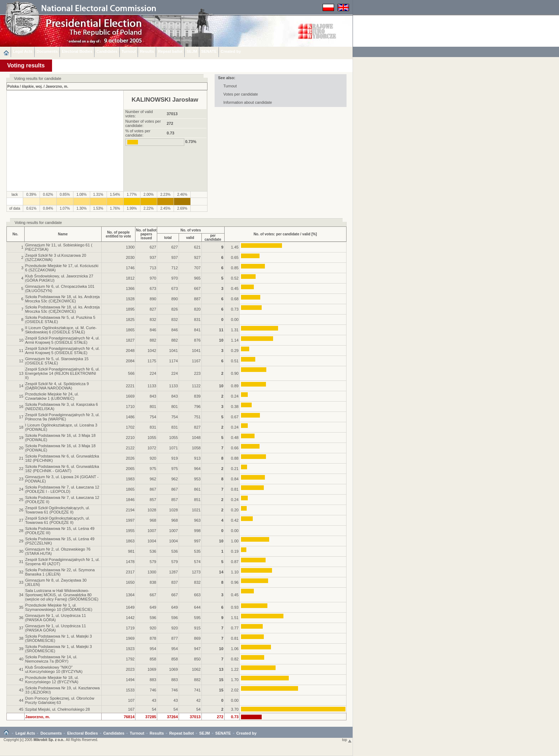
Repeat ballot (170, 51)
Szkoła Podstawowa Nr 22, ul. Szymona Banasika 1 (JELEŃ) (60, 572)
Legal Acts (23, 51)
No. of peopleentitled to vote (119, 234)
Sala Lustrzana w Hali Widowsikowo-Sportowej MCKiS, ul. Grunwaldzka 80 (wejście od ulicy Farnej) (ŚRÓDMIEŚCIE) (62, 595)
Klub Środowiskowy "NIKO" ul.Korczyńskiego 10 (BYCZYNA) (54, 669)
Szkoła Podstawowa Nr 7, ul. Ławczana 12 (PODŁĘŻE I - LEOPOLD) (62, 489)
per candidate (213, 237)
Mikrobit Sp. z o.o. (49, 740)
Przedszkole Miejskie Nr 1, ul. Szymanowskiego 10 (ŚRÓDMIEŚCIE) (59, 607)
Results (147, 51)
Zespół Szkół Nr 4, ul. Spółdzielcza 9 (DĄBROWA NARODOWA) (57, 386)
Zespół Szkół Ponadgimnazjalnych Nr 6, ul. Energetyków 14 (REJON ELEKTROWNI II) (63, 373)
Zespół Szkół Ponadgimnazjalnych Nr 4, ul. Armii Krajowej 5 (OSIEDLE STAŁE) (63, 340)
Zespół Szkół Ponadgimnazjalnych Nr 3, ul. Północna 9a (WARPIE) (63, 417)
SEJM (192, 51)
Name (63, 234)
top (347, 740)
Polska (13, 86)
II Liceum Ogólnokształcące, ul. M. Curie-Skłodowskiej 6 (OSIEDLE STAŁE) (61, 330)
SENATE (209, 51)
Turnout (129, 51)
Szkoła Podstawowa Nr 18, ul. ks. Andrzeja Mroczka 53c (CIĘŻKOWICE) (63, 299)
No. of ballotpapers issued (146, 234)
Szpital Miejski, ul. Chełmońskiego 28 (58, 709)
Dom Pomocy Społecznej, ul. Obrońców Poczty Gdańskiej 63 (60, 700)
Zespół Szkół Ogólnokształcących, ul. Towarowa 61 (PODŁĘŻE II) (58, 510)
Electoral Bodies (77, 51)
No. (15, 234)
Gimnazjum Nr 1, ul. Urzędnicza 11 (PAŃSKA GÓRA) (56, 618)
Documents (47, 51)
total (168, 238)
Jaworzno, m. (57, 86)
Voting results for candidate (38, 223)
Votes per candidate (241, 94)
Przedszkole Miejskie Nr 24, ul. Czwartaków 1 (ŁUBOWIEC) (52, 396)
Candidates (107, 51)
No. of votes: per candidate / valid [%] (285, 234)
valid (190, 238)
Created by (231, 51)
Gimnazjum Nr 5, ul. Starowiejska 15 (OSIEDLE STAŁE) (57, 361)
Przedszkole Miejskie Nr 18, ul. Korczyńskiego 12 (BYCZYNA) (52, 680)
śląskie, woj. (32, 86)
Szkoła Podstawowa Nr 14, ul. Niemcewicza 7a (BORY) (51, 659)
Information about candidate (248, 102)
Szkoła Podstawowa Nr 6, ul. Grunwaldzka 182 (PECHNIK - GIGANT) (62, 469)
